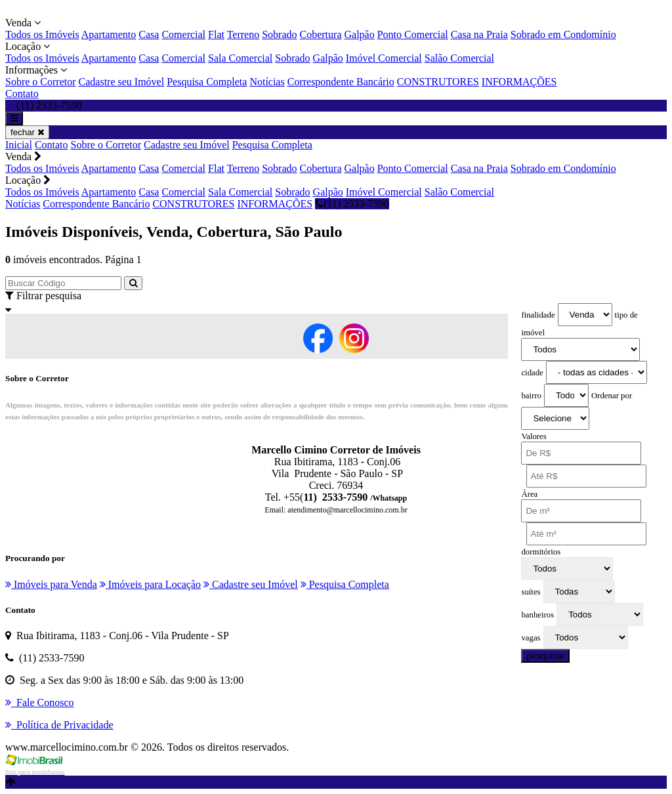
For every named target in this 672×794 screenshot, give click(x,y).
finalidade (538, 315)
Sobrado (279, 34)
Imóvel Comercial (384, 58)
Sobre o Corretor (41, 82)
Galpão (360, 34)
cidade (532, 373)
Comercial (183, 34)
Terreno (243, 34)
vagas (531, 638)
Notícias (267, 82)
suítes (531, 592)
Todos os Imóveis (42, 34)
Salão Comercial (459, 58)
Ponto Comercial (413, 34)
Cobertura (321, 34)
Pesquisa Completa (207, 82)
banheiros (537, 615)
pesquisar (545, 656)
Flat (216, 34)
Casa (149, 34)
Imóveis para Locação (150, 584)
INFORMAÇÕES (519, 82)
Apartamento (109, 34)
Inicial (19, 145)
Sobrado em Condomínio (563, 34)
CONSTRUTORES (438, 82)
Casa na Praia (479, 34)
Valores (534, 436)
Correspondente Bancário (341, 82)
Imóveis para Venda (51, 584)
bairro (531, 396)
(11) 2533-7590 (352, 204)
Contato (22, 94)
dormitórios (541, 552)
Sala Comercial (240, 58)
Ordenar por (612, 396)
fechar (27, 132)
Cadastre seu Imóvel (122, 82)
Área (529, 494)
